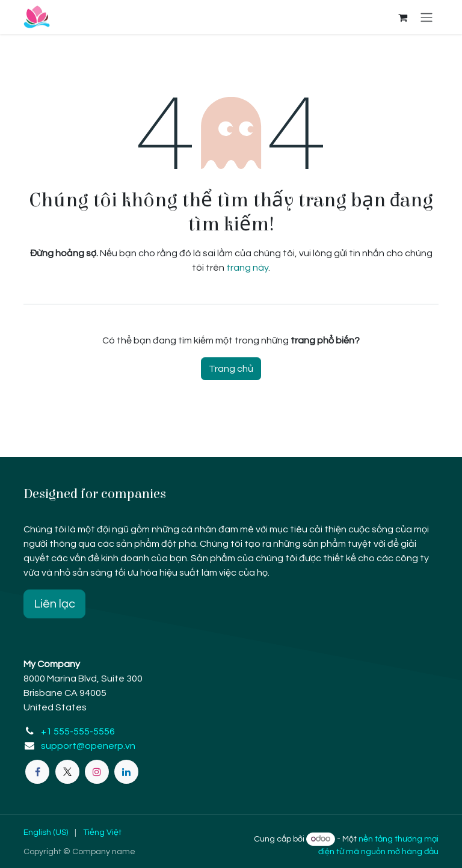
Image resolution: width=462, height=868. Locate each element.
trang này (247, 268)
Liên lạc (54, 604)
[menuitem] (46, 833)
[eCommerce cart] (402, 17)
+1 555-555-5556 (78, 731)
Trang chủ (231, 369)
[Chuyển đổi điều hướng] (427, 17)
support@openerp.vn (88, 746)
